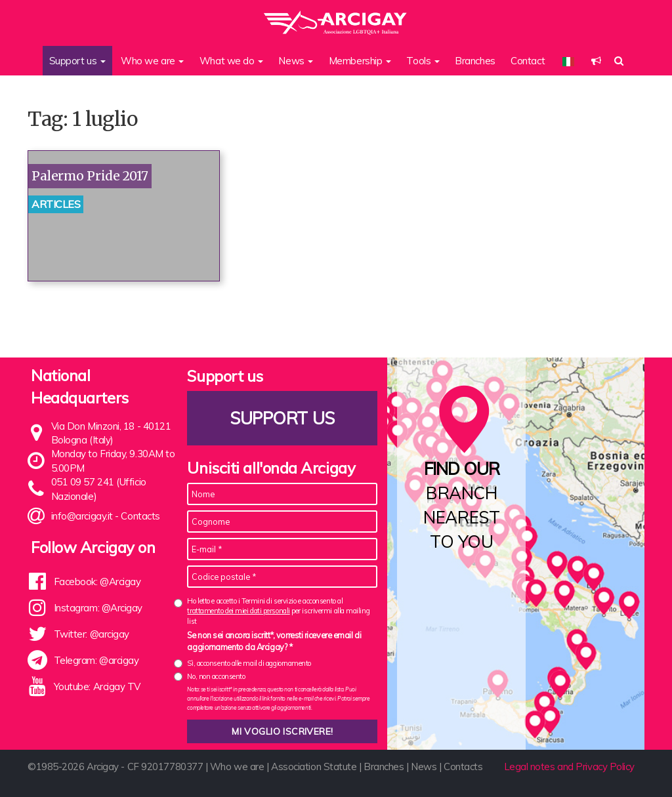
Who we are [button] (152, 61)
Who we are (237, 766)
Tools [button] (423, 61)
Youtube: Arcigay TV (97, 686)
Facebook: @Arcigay (97, 582)
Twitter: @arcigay (92, 634)
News (424, 766)
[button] (596, 61)
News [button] (296, 61)
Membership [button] (360, 61)
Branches (475, 61)
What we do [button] (231, 61)
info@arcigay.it (82, 516)
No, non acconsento (216, 676)
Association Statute (314, 766)
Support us (283, 418)
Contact (528, 61)
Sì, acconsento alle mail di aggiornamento (249, 663)
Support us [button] (77, 61)
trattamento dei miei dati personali (238, 611)
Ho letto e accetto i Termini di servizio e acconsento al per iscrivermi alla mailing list (278, 611)
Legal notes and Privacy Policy (570, 766)
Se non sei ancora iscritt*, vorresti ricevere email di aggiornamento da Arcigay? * (274, 641)
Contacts (140, 516)
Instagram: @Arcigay (98, 608)
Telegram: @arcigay (96, 660)
